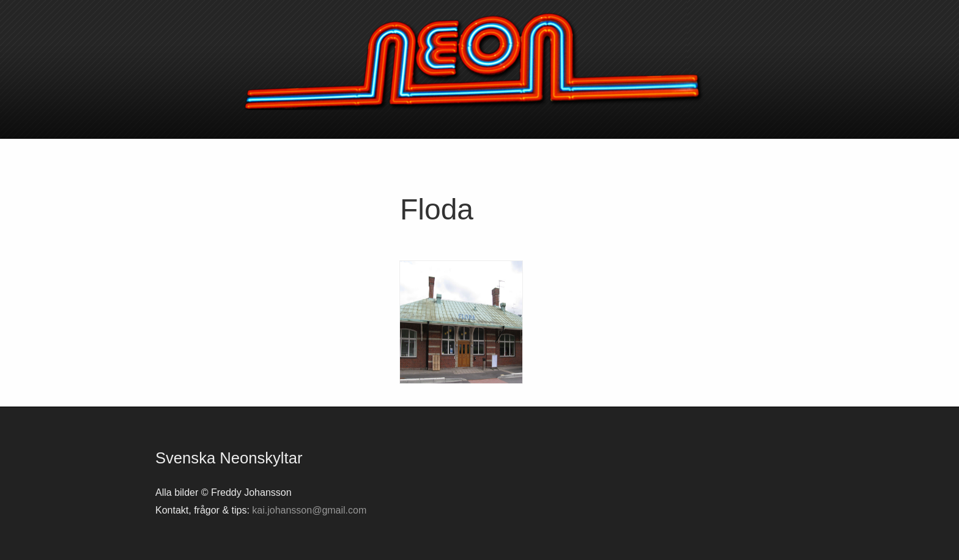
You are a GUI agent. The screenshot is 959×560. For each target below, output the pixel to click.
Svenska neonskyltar (480, 61)
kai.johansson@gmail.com (309, 510)
